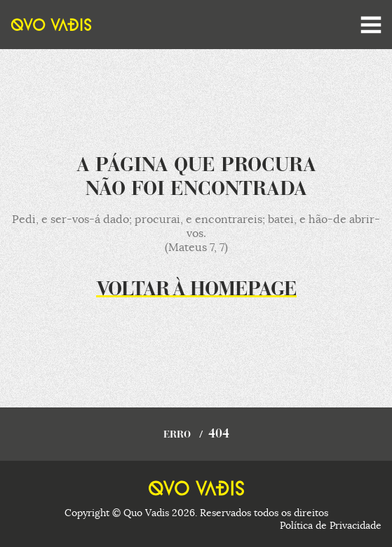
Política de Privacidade (331, 525)
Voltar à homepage (196, 290)
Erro (177, 435)
